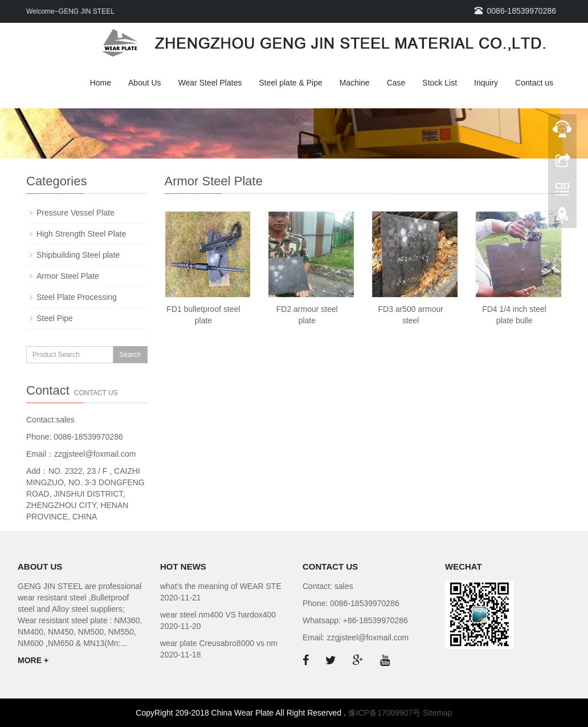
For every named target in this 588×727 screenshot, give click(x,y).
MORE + (33, 660)
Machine (355, 83)
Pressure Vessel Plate (75, 213)
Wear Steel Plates (210, 83)
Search (130, 355)
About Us (145, 83)
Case (396, 83)
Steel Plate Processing (77, 297)
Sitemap (437, 713)
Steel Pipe (55, 318)
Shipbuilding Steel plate (78, 255)
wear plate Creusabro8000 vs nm (219, 643)
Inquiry (486, 83)
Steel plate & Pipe (290, 83)
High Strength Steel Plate (81, 234)
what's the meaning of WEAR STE (221, 586)
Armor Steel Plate (68, 276)
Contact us (534, 83)
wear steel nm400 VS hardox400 (218, 615)
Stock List (440, 83)
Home (101, 83)
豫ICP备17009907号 (385, 713)
